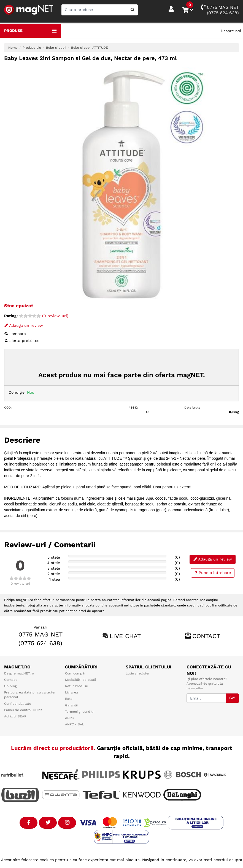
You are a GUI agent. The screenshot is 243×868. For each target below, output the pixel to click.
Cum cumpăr (75, 673)
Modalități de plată (81, 680)
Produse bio (32, 48)
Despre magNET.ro (19, 673)
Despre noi (231, 31)
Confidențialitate (18, 704)
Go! (232, 698)
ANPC (69, 718)
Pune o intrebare (213, 573)
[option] (121, 184)
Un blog (10, 686)
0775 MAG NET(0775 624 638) (220, 10)
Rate (69, 699)
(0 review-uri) (44, 316)
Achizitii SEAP (15, 716)
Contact (206, 636)
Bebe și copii (56, 48)
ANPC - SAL (75, 724)
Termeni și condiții (80, 712)
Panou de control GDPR (23, 710)
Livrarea (71, 692)
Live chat (125, 636)
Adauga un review (24, 325)
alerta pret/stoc (22, 341)
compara (15, 334)
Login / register (138, 673)
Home (13, 48)
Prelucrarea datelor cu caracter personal (30, 695)
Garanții (71, 705)
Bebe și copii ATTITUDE (90, 48)
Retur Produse (76, 686)
